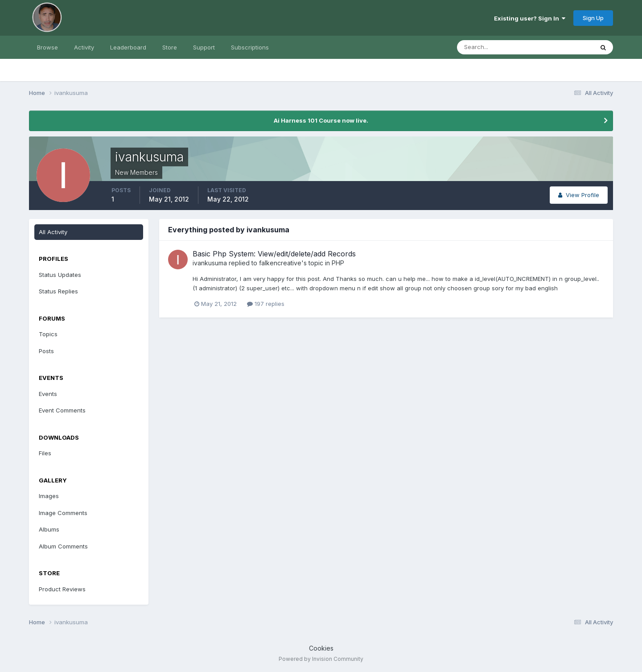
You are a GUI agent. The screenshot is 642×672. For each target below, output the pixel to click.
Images (49, 496)
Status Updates (60, 275)
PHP (338, 263)
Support (204, 47)
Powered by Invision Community (321, 659)
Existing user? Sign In (530, 18)
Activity (84, 47)
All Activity (53, 232)
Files (45, 453)
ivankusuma (210, 263)
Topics (48, 334)
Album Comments (63, 546)
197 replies (266, 304)
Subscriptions (250, 47)
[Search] (496, 47)
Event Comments (62, 410)
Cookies (321, 648)
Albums (49, 529)
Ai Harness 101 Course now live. (321, 120)
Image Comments (63, 513)
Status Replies (58, 291)
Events (48, 394)
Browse (47, 47)
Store (170, 47)
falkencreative (280, 263)
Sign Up (593, 18)
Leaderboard (128, 47)
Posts (46, 351)
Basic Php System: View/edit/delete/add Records (274, 254)
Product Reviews (62, 589)
